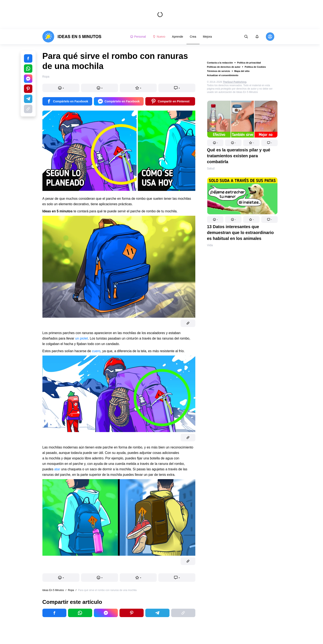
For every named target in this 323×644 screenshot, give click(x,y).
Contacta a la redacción (220, 63)
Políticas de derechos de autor (224, 67)
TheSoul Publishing (235, 82)
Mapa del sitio (242, 71)
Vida (210, 245)
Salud (211, 168)
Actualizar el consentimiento (223, 75)
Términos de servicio (219, 71)
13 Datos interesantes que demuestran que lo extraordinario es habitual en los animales (240, 233)
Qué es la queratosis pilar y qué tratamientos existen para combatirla (239, 156)
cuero (96, 351)
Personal (138, 37)
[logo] (72, 37)
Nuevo (159, 37)
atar (57, 469)
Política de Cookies (255, 67)
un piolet (82, 338)
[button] (215, 143)
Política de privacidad (249, 63)
